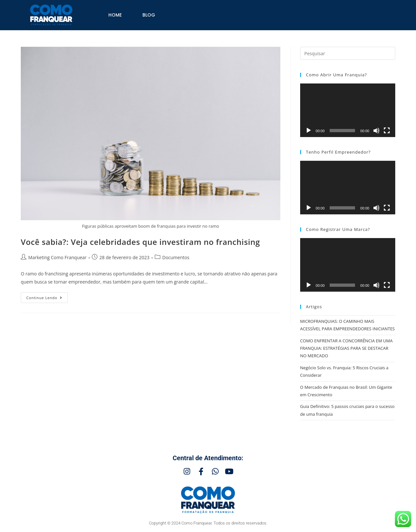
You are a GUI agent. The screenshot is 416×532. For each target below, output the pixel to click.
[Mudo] (376, 131)
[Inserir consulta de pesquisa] (348, 53)
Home (115, 15)
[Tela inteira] (387, 131)
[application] (348, 110)
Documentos (176, 257)
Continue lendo (47, 296)
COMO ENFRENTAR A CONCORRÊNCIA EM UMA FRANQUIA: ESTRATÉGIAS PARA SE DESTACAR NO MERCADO (346, 348)
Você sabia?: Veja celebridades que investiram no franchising (140, 242)
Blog (149, 15)
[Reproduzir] (309, 131)
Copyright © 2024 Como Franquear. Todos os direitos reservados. (208, 523)
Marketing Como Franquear (57, 257)
